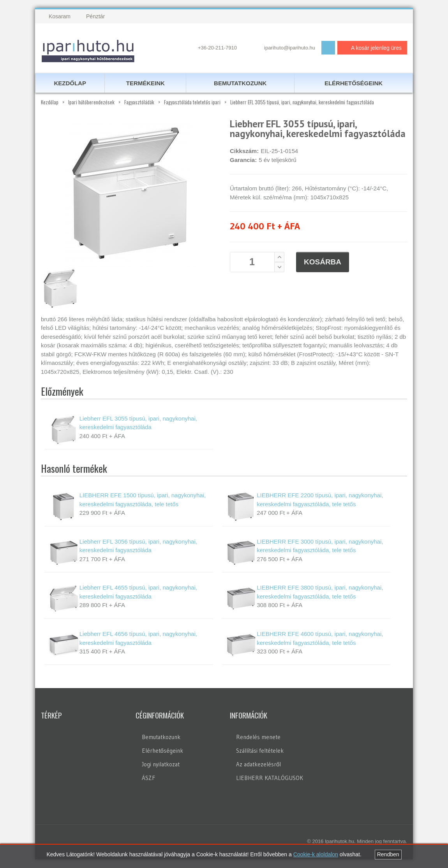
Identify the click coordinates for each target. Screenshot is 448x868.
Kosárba (323, 263)
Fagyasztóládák (139, 103)
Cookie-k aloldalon (316, 854)
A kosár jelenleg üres (370, 48)
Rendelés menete (258, 738)
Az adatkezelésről (258, 765)
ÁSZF (148, 779)
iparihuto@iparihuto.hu (290, 48)
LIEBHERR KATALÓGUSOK (270, 779)
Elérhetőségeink (162, 751)
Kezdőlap (50, 103)
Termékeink (146, 84)
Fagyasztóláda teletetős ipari (192, 103)
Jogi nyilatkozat (161, 765)
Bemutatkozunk (161, 738)
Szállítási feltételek (260, 751)
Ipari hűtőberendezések (91, 103)
